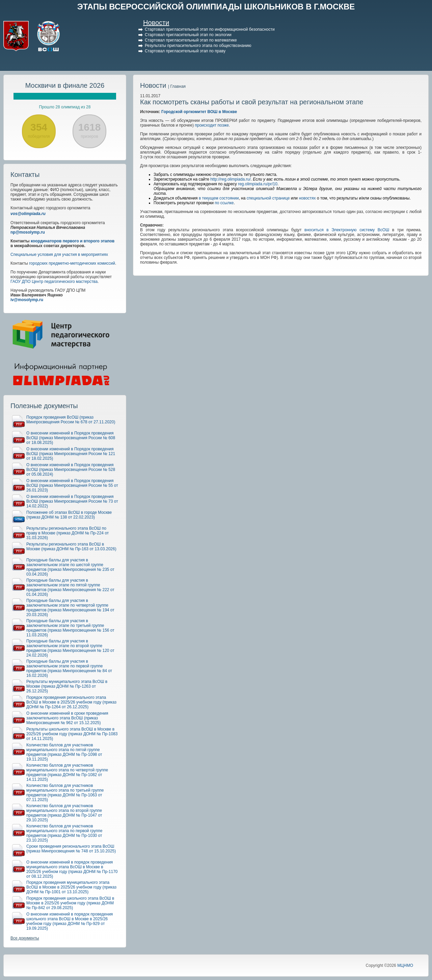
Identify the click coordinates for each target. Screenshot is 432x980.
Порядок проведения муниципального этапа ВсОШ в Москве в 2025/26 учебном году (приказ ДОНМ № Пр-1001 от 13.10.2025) (71, 887)
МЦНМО (405, 965)
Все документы (25, 938)
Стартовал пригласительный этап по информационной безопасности (210, 29)
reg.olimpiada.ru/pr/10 (258, 184)
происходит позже (212, 125)
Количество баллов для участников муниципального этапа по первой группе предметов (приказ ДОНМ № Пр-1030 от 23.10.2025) (64, 833)
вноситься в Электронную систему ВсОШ (347, 230)
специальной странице (268, 198)
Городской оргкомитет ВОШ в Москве (199, 112)
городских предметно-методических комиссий (72, 263)
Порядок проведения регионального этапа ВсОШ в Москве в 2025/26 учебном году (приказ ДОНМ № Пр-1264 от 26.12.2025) (71, 702)
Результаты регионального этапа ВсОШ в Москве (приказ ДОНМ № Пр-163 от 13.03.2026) (71, 547)
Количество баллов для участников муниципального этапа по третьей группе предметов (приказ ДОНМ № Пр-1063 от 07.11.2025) (65, 793)
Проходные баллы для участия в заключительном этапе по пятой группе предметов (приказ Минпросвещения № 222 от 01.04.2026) (70, 587)
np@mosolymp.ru (28, 232)
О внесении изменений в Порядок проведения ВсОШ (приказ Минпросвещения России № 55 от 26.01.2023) (72, 485)
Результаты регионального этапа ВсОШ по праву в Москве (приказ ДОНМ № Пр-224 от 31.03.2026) (67, 533)
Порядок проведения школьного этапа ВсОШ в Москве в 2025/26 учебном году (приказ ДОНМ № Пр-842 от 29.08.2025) (70, 903)
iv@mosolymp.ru (27, 300)
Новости (156, 23)
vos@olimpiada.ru (28, 214)
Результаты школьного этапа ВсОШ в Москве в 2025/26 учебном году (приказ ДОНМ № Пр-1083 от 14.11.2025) (72, 734)
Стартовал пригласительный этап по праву (185, 51)
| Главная (177, 86)
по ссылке (224, 203)
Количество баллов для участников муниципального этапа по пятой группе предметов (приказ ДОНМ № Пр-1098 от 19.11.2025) (64, 752)
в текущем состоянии (219, 198)
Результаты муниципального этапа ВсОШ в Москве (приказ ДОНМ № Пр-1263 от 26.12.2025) (67, 686)
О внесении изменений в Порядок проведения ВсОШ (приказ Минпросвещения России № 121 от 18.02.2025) (71, 454)
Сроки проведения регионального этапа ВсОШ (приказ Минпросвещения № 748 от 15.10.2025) (71, 849)
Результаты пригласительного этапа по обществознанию (198, 46)
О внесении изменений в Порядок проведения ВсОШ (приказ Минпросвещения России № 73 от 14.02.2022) (72, 501)
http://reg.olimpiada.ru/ (230, 179)
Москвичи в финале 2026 (65, 85)
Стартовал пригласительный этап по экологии (188, 35)
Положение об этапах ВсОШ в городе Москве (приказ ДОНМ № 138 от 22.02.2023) (69, 515)
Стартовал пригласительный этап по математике (191, 40)
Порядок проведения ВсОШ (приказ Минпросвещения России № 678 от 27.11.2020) (71, 420)
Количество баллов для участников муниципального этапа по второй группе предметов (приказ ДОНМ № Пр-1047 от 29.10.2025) (64, 813)
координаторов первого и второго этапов (73, 241)
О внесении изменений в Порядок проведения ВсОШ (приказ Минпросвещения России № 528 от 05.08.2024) (71, 470)
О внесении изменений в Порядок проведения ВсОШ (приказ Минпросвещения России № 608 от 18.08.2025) (71, 438)
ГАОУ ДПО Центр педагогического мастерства (54, 282)
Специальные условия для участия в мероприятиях (59, 255)
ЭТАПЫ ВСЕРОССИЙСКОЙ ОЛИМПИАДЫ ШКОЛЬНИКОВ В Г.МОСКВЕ (216, 7)
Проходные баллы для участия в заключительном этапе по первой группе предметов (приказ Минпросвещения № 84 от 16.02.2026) (69, 668)
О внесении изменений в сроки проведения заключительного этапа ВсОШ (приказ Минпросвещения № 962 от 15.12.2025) (67, 718)
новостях (307, 198)
